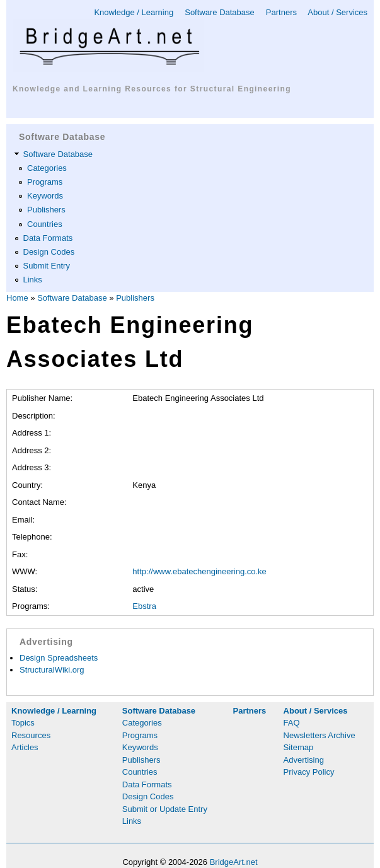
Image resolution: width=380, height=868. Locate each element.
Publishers (46, 210)
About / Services (337, 12)
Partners (281, 12)
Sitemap (299, 747)
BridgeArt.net (234, 862)
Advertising (304, 760)
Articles (25, 747)
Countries (45, 224)
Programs (45, 182)
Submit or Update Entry (165, 809)
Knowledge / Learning (134, 12)
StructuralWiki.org (52, 670)
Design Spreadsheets (59, 658)
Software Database (220, 12)
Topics (23, 723)
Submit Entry (47, 266)
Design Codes (49, 252)
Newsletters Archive (320, 735)
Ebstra (144, 606)
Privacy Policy (309, 772)
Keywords (45, 196)
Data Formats (48, 238)
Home (17, 298)
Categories (47, 168)
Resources (31, 735)
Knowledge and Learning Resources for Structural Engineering (152, 89)
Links (33, 280)
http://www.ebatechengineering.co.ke (199, 571)
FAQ (292, 723)
